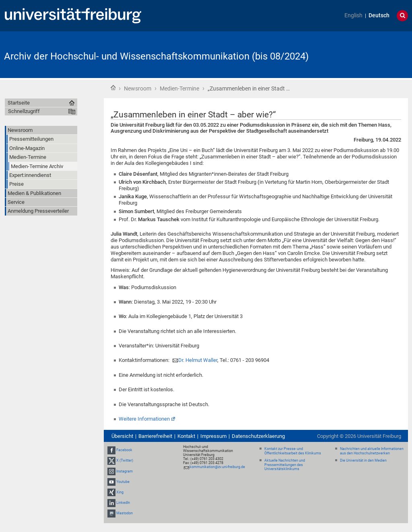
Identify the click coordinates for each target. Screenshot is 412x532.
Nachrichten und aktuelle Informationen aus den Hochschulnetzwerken (372, 451)
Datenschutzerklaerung (258, 436)
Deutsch (379, 15)
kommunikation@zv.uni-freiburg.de (217, 467)
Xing (120, 492)
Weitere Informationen (144, 419)
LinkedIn (123, 503)
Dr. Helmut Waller (198, 360)
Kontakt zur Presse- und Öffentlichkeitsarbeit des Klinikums (293, 451)
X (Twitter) (125, 460)
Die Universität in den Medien (363, 460)
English (353, 15)
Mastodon (125, 514)
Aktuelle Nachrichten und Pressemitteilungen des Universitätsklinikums (285, 465)
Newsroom (138, 88)
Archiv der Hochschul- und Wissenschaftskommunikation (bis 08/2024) (156, 56)
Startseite (113, 88)
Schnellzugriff (24, 111)
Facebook (124, 450)
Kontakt (186, 436)
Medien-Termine (179, 88)
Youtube (123, 482)
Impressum (213, 436)
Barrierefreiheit (155, 436)
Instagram (125, 471)
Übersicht (122, 436)
